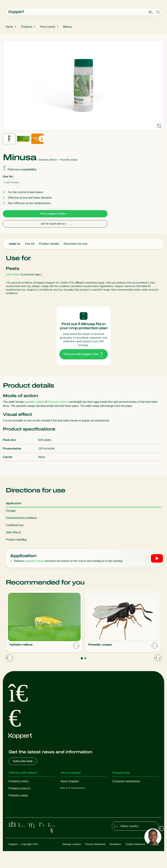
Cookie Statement (135, 861)
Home (9, 27)
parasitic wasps (34, 402)
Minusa (67, 27)
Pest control (48, 27)
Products (27, 27)
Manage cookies (72, 861)
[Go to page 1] (82, 658)
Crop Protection (18, 817)
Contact (65, 802)
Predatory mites (19, 781)
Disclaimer (115, 861)
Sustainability (69, 795)
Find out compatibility (20, 169)
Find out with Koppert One (84, 354)
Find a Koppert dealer (55, 214)
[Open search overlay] (151, 12)
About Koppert (70, 781)
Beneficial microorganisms (25, 810)
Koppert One (120, 788)
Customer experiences (126, 781)
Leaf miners (13, 274)
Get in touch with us (55, 224)
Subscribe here (24, 761)
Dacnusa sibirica (58, 402)
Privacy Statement (95, 861)
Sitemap (154, 861)
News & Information (73, 788)
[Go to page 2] (85, 658)
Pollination (15, 824)
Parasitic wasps (18, 795)
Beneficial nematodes (22, 802)
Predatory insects (20, 788)
